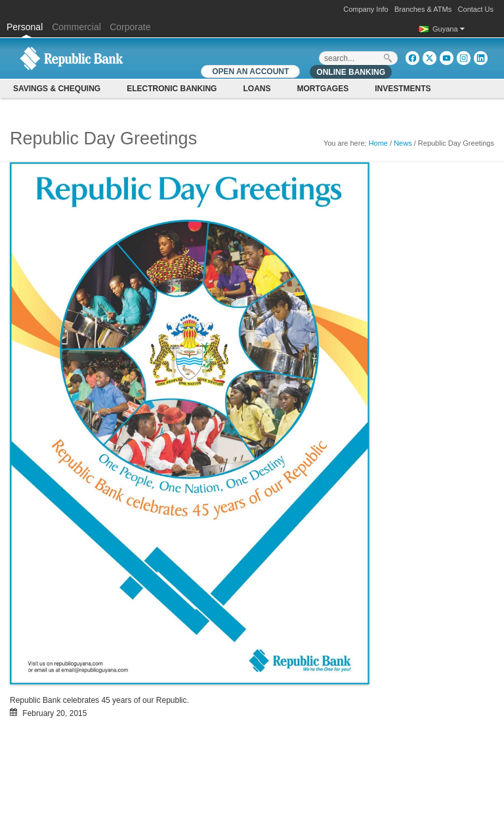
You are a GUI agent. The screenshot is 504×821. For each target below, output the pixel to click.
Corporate (130, 27)
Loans (257, 89)
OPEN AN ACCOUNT (250, 72)
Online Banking (351, 72)
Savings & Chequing (57, 89)
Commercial (76, 27)
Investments (403, 89)
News (403, 143)
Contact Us (476, 9)
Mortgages (323, 89)
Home (378, 143)
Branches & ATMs (423, 9)
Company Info (366, 9)
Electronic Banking (172, 89)
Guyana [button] (449, 29)
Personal (26, 27)
